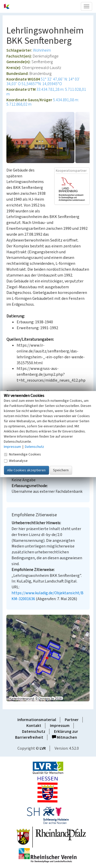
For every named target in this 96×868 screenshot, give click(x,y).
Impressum (60, 726)
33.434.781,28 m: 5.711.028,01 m (46, 92)
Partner (72, 720)
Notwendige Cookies (22, 454)
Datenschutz (34, 732)
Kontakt (34, 726)
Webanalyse (16, 461)
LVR (43, 748)
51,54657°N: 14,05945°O (42, 84)
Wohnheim (42, 50)
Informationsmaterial (37, 720)
